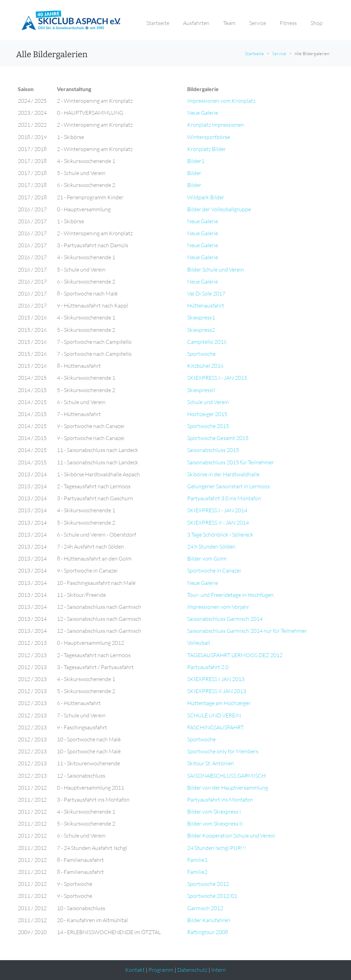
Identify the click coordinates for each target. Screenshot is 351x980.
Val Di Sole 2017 (206, 293)
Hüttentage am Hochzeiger (219, 703)
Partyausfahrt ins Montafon (220, 800)
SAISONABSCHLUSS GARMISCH (226, 776)
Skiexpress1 (201, 317)
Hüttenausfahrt (206, 305)
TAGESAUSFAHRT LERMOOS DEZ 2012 (235, 655)
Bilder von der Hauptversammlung (228, 788)
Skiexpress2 (201, 330)
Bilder (194, 173)
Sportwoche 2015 (208, 426)
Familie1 (197, 860)
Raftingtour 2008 (208, 932)
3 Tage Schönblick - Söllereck (220, 535)
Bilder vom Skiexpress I (214, 812)
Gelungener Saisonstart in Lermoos (228, 486)
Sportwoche (201, 354)
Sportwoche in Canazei (214, 570)
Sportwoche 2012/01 (212, 896)
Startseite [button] (158, 23)
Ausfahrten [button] (196, 23)
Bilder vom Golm (207, 558)
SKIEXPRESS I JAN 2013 (216, 679)
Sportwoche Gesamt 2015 (218, 438)
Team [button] (229, 23)
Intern (219, 970)
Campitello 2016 (207, 342)
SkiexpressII (201, 390)
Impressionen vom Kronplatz (221, 101)
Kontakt (135, 970)
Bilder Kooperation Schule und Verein (231, 835)
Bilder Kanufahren (209, 920)
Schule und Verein (208, 402)
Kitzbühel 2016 (205, 366)
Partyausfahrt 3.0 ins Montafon (224, 498)
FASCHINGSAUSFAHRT (215, 727)
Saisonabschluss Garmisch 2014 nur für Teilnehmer (247, 631)
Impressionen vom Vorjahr (218, 607)
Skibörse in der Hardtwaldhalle (223, 474)
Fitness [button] (288, 23)
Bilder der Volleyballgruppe (219, 209)
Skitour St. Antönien (211, 763)
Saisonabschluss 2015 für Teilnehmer (231, 462)
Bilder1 (196, 161)
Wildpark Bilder (206, 197)
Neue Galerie (203, 113)
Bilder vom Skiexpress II (215, 824)
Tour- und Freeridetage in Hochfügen (230, 595)
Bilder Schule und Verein (216, 269)
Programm (161, 970)
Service (279, 53)
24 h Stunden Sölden (211, 546)
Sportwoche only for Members (223, 751)
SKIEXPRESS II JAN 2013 (217, 691)
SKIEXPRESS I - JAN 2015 (217, 378)
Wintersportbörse (209, 137)
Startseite (254, 53)
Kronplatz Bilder (207, 149)
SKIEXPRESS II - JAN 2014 (218, 523)
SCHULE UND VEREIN (214, 715)
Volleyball (199, 643)
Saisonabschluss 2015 (213, 450)
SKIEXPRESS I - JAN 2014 (217, 510)
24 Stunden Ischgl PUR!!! (217, 848)
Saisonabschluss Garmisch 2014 (225, 619)
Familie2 (197, 872)
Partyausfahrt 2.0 (208, 667)
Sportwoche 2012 (208, 884)
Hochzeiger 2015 (207, 414)
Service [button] (258, 23)
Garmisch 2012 (205, 908)
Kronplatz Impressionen (216, 125)
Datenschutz (192, 970)
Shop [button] (317, 23)
